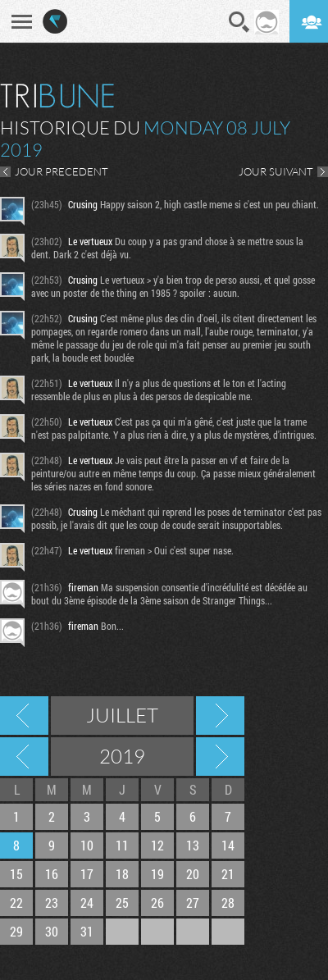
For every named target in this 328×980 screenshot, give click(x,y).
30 (52, 931)
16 (52, 874)
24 (87, 903)
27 (193, 903)
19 (157, 874)
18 (122, 874)
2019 (122, 756)
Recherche (239, 22)
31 (87, 931)
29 (16, 931)
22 (16, 903)
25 (122, 903)
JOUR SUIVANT (276, 171)
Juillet (122, 715)
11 (122, 845)
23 (52, 903)
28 (228, 903)
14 (228, 845)
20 (193, 874)
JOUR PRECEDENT (61, 171)
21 (228, 874)
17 (87, 874)
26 (157, 903)
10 (87, 845)
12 (157, 845)
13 (193, 845)
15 (16, 874)
